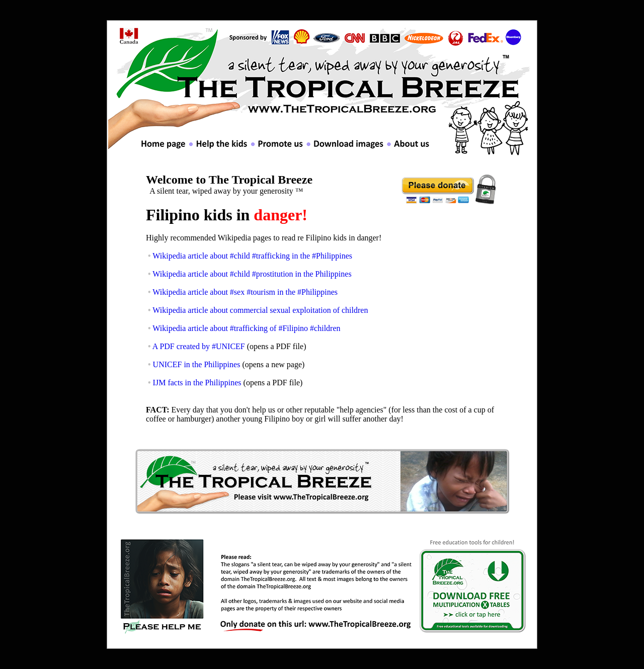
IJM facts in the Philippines (197, 383)
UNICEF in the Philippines (197, 364)
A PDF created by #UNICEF (199, 346)
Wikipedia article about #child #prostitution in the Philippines (252, 274)
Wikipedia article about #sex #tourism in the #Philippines (245, 292)
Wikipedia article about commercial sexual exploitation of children (260, 310)
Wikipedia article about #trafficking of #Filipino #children (246, 328)
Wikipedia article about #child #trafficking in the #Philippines (252, 256)
